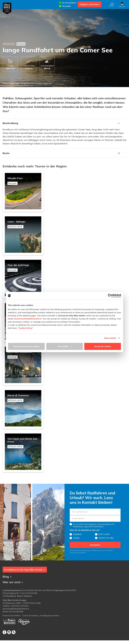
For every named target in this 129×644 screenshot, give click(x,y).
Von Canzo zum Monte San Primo (23, 447)
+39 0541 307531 (20, 611)
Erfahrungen (14, 83)
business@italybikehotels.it (28, 319)
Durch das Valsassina (23, 358)
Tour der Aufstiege (23, 269)
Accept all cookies (103, 346)
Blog (7, 582)
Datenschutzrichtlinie (11, 621)
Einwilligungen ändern (50, 621)
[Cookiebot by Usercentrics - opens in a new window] (110, 296)
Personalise (65, 346)
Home (5, 83)
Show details (110, 338)
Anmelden (95, 550)
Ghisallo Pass (23, 181)
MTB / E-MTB (104, 540)
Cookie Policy (25, 328)
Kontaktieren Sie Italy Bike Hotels (25, 575)
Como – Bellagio (23, 225)
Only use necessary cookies (26, 346)
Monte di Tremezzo (23, 402)
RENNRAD (77, 540)
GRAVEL (77, 543)
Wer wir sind (13, 587)
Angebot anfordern (90, 4)
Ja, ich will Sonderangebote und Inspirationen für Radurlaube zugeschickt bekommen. (94, 531)
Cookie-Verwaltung (30, 621)
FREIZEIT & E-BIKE (106, 543)
